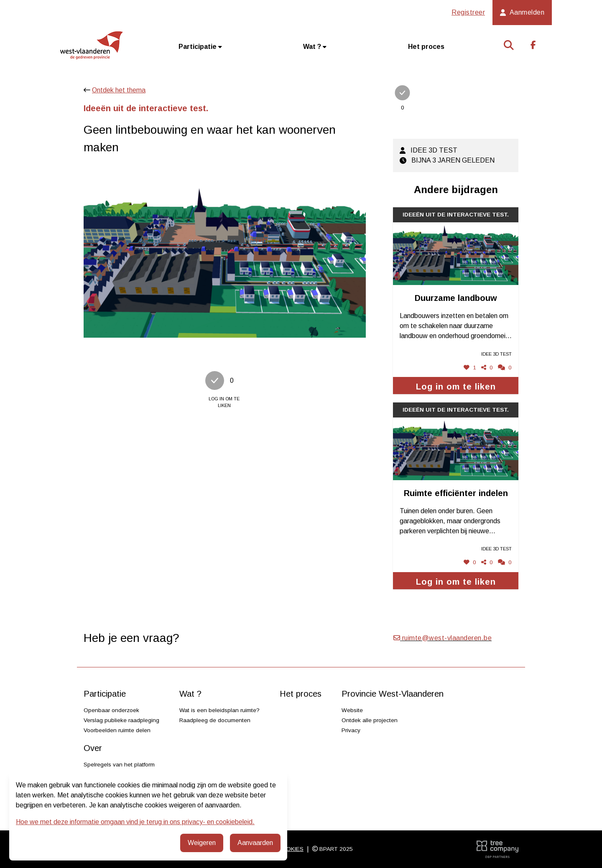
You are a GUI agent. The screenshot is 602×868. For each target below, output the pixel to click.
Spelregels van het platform (119, 765)
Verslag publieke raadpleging (121, 720)
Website (352, 710)
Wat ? (315, 47)
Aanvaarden (255, 843)
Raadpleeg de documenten (215, 720)
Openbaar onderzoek (111, 710)
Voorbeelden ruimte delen (117, 730)
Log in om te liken (456, 387)
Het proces (426, 47)
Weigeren (202, 843)
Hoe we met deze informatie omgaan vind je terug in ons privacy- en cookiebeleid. (135, 822)
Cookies (291, 849)
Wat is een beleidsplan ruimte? (219, 710)
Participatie (200, 47)
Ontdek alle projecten (370, 720)
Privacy (351, 730)
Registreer (468, 12)
